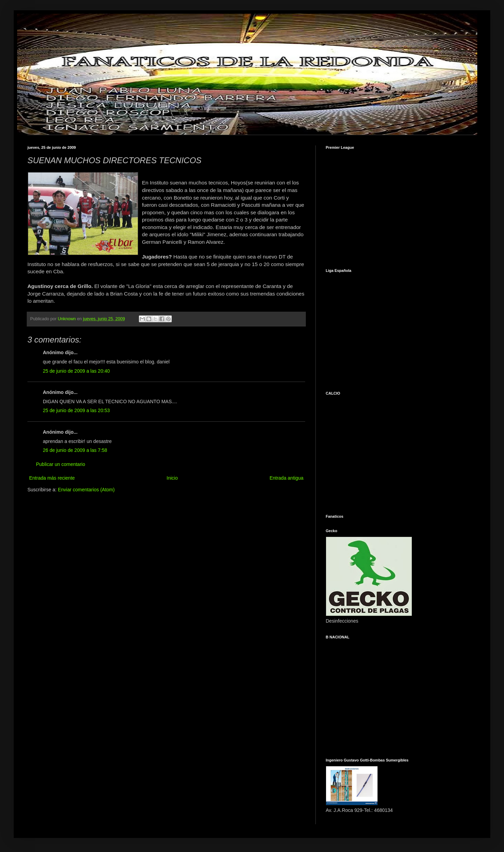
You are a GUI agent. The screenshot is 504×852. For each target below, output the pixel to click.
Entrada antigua (286, 478)
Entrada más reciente (52, 478)
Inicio (172, 478)
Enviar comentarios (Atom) (86, 490)
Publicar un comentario (61, 464)
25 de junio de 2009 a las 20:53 (76, 410)
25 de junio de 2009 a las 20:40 (76, 371)
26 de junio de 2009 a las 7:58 (75, 450)
